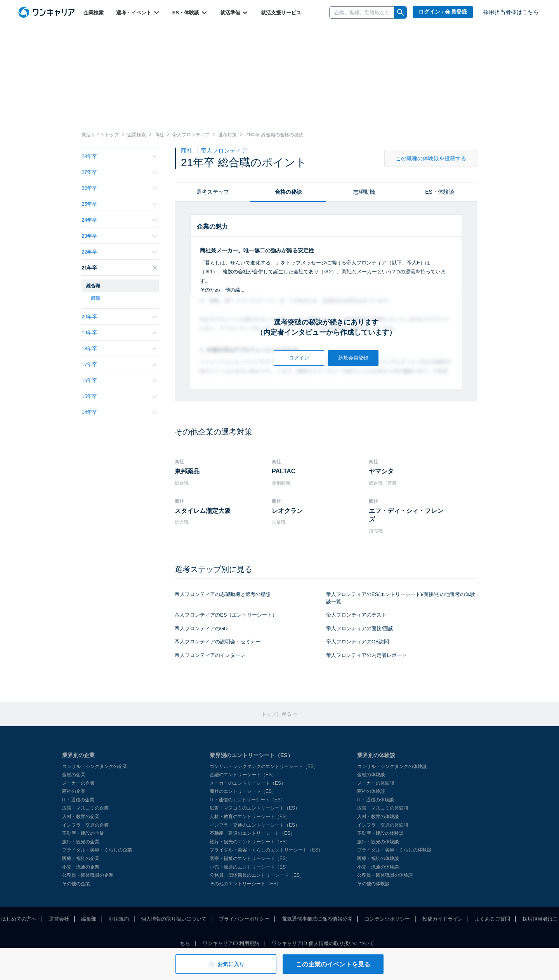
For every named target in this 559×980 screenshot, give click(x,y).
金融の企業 (74, 775)
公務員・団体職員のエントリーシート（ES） (257, 875)
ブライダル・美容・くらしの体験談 (394, 850)
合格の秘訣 (288, 192)
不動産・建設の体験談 (380, 833)
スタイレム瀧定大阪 (203, 511)
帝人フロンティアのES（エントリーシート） (226, 615)
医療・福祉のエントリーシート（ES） (250, 858)
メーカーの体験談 (376, 783)
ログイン (299, 358)
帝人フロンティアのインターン (210, 655)
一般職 (93, 298)
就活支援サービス (281, 13)
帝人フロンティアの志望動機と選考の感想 (223, 594)
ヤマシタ (381, 471)
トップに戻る (279, 714)
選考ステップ (213, 192)
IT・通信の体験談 (376, 800)
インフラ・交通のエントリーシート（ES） (255, 825)
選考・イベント (138, 12)
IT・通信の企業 (78, 800)
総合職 (93, 286)
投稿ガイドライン (443, 919)
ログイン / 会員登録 (443, 12)
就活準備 (234, 12)
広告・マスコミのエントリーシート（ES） (255, 808)
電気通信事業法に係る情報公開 (317, 919)
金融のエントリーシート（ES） (243, 775)
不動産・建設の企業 (83, 833)
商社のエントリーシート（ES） (243, 791)
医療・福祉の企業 (81, 858)
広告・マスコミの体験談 (383, 808)
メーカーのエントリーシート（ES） (248, 783)
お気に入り (226, 964)
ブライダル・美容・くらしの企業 (97, 850)
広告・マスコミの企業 (85, 808)
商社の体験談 (371, 791)
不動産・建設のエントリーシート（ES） (252, 833)
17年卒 (119, 364)
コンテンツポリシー (387, 919)
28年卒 (119, 156)
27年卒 (119, 172)
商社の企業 (74, 791)
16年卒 (119, 380)
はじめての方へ (19, 919)
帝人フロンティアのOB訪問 (358, 642)
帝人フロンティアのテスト (356, 615)
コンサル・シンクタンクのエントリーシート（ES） (264, 766)
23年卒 (119, 236)
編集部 (89, 919)
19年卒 (119, 333)
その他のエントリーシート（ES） (245, 884)
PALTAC (284, 471)
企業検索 (94, 13)
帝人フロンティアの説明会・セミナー (218, 642)
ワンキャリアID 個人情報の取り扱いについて (323, 943)
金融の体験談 (371, 775)
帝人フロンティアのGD (201, 628)
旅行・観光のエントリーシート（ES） (250, 842)
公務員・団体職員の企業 (88, 875)
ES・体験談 (190, 12)
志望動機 (364, 192)
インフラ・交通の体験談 (383, 825)
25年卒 (119, 204)
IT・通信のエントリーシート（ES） (247, 800)
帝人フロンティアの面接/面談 (360, 628)
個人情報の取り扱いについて (174, 919)
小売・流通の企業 (81, 867)
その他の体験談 (373, 884)
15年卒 (119, 396)
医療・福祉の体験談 (378, 858)
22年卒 (119, 252)
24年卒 (119, 220)
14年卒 (119, 412)
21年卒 (119, 268)
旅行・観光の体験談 (378, 842)
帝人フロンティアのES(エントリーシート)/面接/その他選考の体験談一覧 (401, 598)
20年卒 (119, 317)
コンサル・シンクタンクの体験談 (392, 766)
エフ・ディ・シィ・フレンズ (406, 515)
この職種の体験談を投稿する (431, 158)
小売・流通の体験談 (378, 867)
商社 (187, 150)
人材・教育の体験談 (378, 817)
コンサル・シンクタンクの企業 (95, 766)
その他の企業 (76, 884)
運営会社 (59, 919)
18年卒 (119, 348)
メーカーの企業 (78, 783)
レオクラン (287, 511)
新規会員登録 (353, 358)
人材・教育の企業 (81, 817)
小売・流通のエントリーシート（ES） (250, 867)
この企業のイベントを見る (333, 964)
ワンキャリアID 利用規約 (231, 943)
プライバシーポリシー (244, 919)
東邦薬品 (187, 471)
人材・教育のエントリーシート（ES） (250, 817)
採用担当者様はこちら (511, 12)
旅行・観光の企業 (81, 842)
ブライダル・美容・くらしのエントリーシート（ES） (266, 850)
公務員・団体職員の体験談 (385, 875)
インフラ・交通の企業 (85, 825)
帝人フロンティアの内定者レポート (366, 655)
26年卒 (119, 188)
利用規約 (119, 919)
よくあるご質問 (492, 919)
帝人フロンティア (224, 150)
